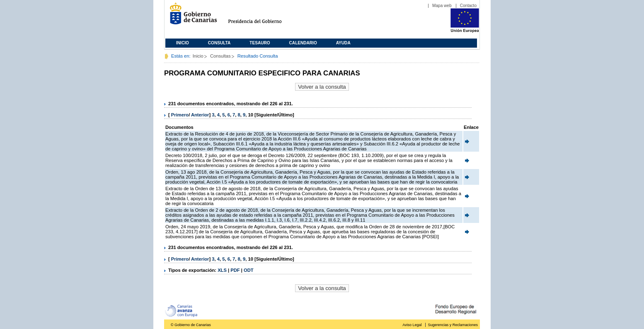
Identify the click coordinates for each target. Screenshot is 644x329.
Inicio (183, 43)
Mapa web (442, 6)
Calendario (303, 43)
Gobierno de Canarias (191, 17)
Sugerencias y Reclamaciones (453, 325)
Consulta (219, 43)
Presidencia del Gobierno (263, 17)
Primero (180, 115)
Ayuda (343, 43)
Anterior (200, 115)
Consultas (220, 56)
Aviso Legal (412, 325)
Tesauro (260, 43)
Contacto (468, 6)
